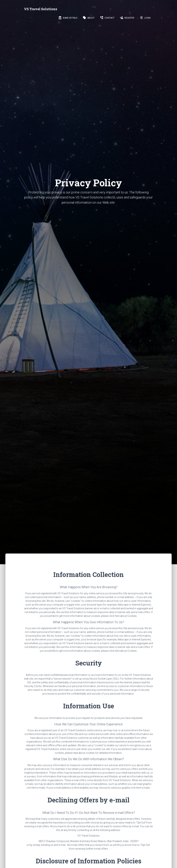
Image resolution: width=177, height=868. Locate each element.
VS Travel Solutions (41, 9)
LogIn (145, 18)
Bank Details (68, 18)
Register (127, 18)
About (89, 18)
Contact (107, 18)
